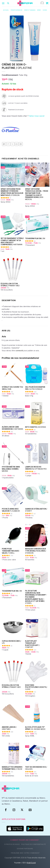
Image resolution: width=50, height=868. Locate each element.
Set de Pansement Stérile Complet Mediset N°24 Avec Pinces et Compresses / (12, 241)
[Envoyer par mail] (17, 144)
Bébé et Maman (30, 10)
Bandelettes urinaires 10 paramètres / (12, 768)
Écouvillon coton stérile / (10, 285)
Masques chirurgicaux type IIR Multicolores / (36, 551)
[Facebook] (6, 810)
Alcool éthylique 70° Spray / (35, 728)
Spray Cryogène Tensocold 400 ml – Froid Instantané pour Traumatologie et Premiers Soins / (37, 194)
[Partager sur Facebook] (8, 144)
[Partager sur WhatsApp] (4, 144)
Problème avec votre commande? (25, 853)
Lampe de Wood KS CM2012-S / (36, 468)
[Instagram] (14, 810)
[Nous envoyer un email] (30, 810)
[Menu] (3, 3)
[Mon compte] (42, 3)
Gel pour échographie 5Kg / (35, 388)
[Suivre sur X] (22, 810)
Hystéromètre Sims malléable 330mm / (11, 469)
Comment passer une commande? (25, 840)
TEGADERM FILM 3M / (35, 238)
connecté (19, 351)
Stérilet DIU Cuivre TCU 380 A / (12, 388)
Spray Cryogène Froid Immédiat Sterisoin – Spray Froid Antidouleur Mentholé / (12, 192)
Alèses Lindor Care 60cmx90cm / (12, 428)
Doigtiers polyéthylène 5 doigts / (36, 687)
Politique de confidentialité (33, 844)
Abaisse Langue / (9, 728)
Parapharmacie (16, 10)
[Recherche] (8, 3)
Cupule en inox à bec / (11, 642)
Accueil (6, 10)
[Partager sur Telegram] (21, 144)
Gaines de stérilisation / (36, 510)
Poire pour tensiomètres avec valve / (11, 551)
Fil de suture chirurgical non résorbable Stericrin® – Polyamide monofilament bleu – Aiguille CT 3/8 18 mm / (36, 597)
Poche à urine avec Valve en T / (11, 510)
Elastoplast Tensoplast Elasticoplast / (32, 644)
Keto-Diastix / (36, 427)
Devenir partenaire (25, 849)
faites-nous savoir (37, 116)
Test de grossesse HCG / (36, 768)
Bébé (39, 10)
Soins (45, 10)
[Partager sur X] (12, 144)
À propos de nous (12, 844)
